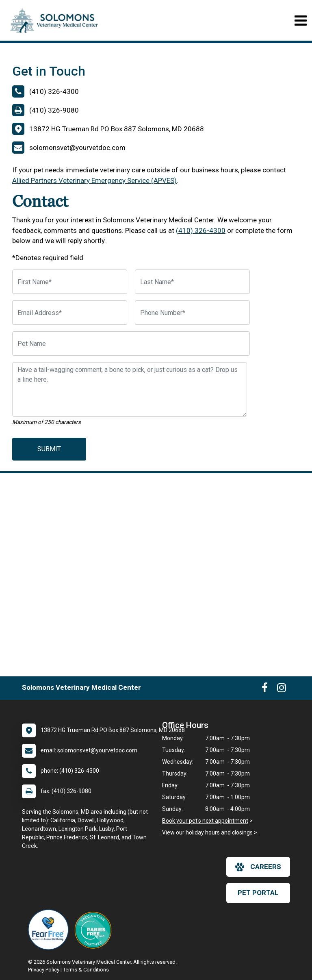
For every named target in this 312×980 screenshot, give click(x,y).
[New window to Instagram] (282, 689)
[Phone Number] (192, 313)
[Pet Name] (131, 343)
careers (258, 867)
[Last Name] (192, 282)
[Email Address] (70, 313)
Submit (49, 449)
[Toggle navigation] (300, 21)
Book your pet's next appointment (205, 821)
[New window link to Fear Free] (50, 930)
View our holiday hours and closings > (210, 832)
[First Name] (70, 282)
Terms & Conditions (86, 970)
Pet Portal (258, 893)
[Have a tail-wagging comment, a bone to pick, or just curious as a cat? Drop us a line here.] (130, 389)
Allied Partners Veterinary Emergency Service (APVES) (94, 180)
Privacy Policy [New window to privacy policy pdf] (44, 970)
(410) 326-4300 (201, 230)
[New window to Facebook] (265, 689)
